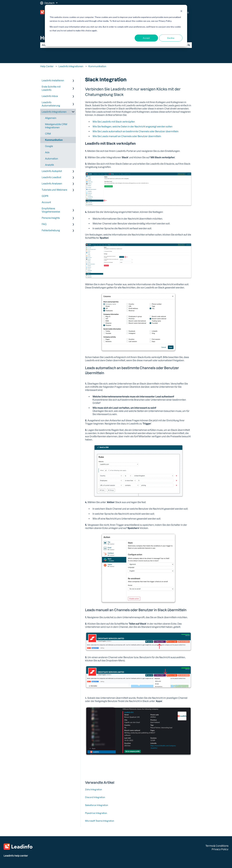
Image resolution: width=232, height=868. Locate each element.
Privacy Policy (220, 849)
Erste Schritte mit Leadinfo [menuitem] (51, 88)
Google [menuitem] (49, 146)
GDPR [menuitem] (45, 196)
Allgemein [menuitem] (51, 118)
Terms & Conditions (217, 846)
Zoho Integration (94, 789)
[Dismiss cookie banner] (181, 11)
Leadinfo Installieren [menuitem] (53, 80)
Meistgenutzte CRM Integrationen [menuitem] (56, 126)
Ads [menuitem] (47, 152)
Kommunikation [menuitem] (54, 140)
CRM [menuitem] (48, 134)
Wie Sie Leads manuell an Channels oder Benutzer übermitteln (127, 136)
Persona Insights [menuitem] (51, 218)
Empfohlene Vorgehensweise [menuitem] (51, 210)
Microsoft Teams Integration (100, 821)
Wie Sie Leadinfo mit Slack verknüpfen (114, 122)
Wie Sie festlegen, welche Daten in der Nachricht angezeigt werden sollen (132, 126)
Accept (146, 38)
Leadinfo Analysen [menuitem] (52, 184)
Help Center (47, 66)
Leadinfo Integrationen (71, 66)
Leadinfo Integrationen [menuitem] (54, 112)
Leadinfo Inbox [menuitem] (50, 96)
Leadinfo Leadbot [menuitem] (51, 177)
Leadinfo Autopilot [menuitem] (52, 171)
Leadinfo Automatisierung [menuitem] (51, 104)
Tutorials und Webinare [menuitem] (54, 190)
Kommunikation (97, 66)
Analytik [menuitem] (50, 165)
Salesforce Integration (97, 805)
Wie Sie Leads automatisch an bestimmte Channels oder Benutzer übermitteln (135, 131)
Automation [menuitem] (51, 159)
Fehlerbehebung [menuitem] (51, 230)
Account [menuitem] (46, 202)
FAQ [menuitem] (44, 224)
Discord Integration (95, 797)
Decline (171, 38)
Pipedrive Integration (96, 813)
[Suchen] (189, 45)
